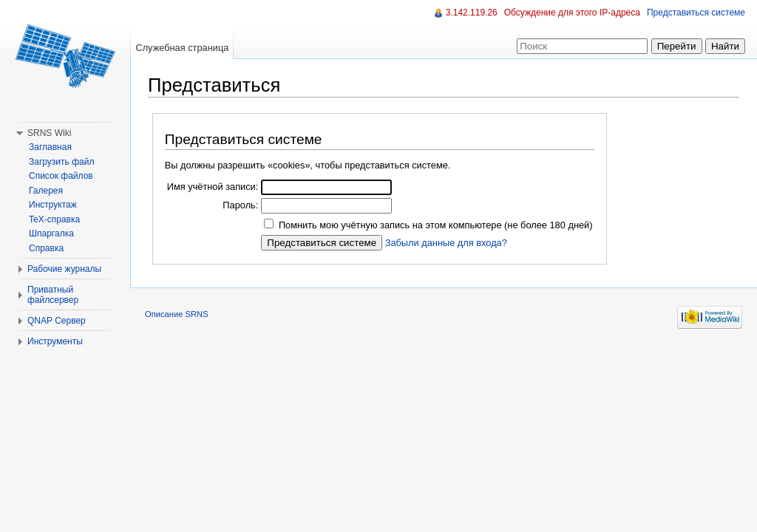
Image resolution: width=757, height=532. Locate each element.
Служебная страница (182, 48)
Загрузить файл (61, 162)
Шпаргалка (51, 233)
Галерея (46, 191)
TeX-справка (54, 219)
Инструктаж (53, 205)
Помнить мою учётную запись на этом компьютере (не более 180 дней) (436, 225)
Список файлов (61, 176)
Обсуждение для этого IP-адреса (572, 13)
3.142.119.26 (472, 13)
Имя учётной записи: (213, 187)
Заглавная (50, 147)
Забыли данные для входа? (446, 243)
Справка (46, 248)
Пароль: (240, 205)
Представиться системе (696, 13)
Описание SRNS (177, 314)
